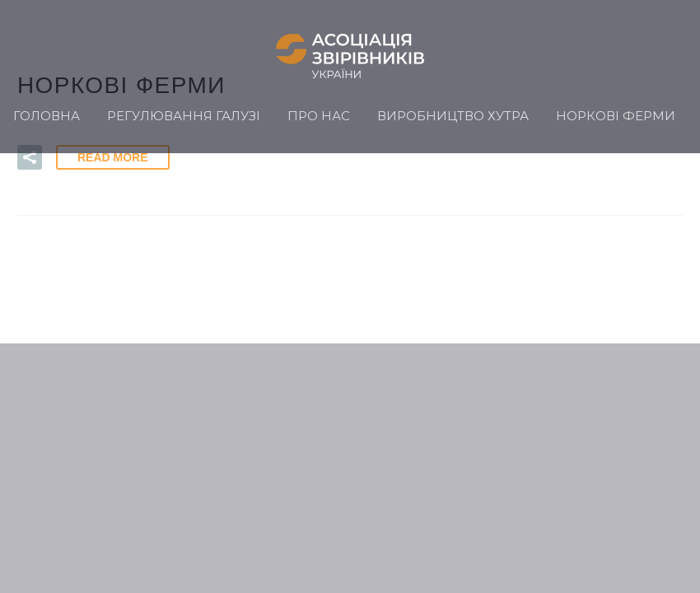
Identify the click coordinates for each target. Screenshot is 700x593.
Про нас (319, 116)
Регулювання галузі (184, 116)
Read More (113, 157)
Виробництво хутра (453, 116)
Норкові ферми (616, 116)
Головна (47, 116)
